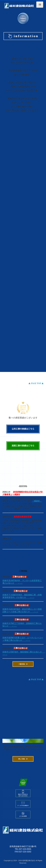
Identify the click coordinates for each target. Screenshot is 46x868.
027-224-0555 (25, 849)
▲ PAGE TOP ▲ (36, 383)
